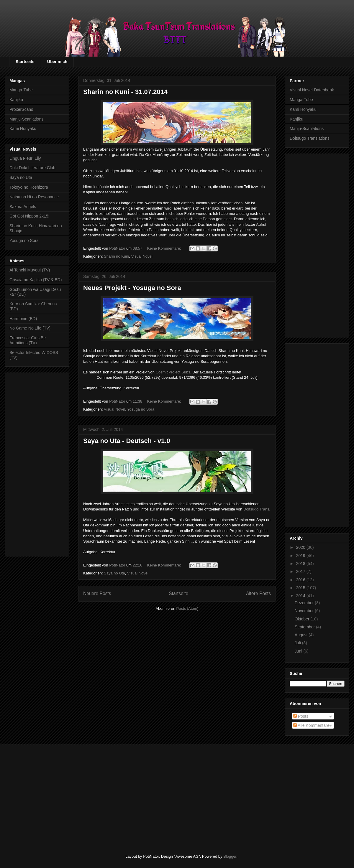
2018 (301, 564)
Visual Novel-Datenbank (312, 90)
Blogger (230, 856)
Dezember (305, 603)
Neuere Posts (97, 593)
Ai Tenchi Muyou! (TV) (30, 270)
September (305, 627)
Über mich (57, 62)
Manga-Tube (21, 90)
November (305, 611)
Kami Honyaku (23, 129)
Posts (301, 716)
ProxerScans (21, 109)
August (302, 635)
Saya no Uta (114, 573)
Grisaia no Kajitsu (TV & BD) (36, 280)
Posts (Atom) (187, 608)
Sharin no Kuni (116, 256)
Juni (299, 651)
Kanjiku (16, 100)
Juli (298, 643)
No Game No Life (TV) (30, 328)
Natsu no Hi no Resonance (34, 197)
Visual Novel (142, 256)
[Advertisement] (37, 463)
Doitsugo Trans (256, 509)
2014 (301, 596)
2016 (301, 580)
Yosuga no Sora (141, 409)
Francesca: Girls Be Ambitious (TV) (28, 340)
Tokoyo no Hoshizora (29, 187)
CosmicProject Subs (173, 372)
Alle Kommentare (311, 725)
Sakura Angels (23, 207)
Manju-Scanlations (26, 119)
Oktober (303, 619)
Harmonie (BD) (23, 319)
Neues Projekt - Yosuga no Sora (132, 288)
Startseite (25, 62)
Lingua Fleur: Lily (25, 158)
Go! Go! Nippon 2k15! (29, 216)
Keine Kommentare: (165, 248)
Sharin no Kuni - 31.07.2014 (125, 92)
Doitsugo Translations (310, 138)
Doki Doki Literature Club (32, 168)
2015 (301, 588)
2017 (301, 571)
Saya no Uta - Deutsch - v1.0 (127, 441)
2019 (301, 556)
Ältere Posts (258, 593)
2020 (301, 547)
